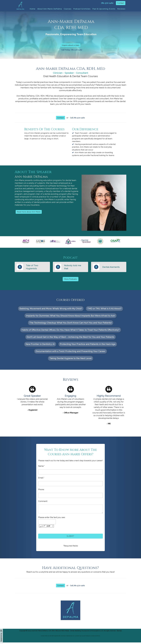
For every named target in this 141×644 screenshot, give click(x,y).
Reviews (121, 9)
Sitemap (119, 632)
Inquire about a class (71, 45)
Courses (68, 9)
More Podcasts (70, 280)
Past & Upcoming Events (104, 9)
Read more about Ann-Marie (30, 213)
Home (33, 9)
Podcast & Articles (82, 9)
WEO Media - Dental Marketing (71, 632)
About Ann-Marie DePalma (50, 9)
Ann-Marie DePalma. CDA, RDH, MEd (47, 632)
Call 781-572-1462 (78, 118)
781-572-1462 (107, 3)
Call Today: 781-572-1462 (72, 50)
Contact (121, 3)
